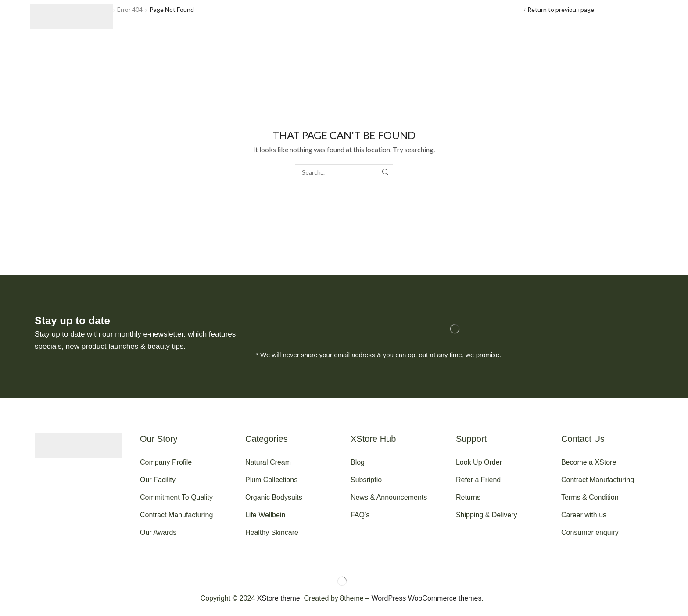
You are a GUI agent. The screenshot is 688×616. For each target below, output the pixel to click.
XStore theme (279, 598)
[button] (145, 17)
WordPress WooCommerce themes (426, 598)
